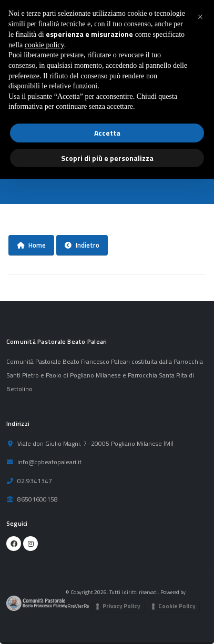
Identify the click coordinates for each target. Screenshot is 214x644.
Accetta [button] (107, 133)
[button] (200, 17)
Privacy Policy (121, 606)
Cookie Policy (177, 606)
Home (31, 245)
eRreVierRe (77, 606)
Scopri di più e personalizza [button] (107, 158)
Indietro (82, 245)
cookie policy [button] (44, 45)
